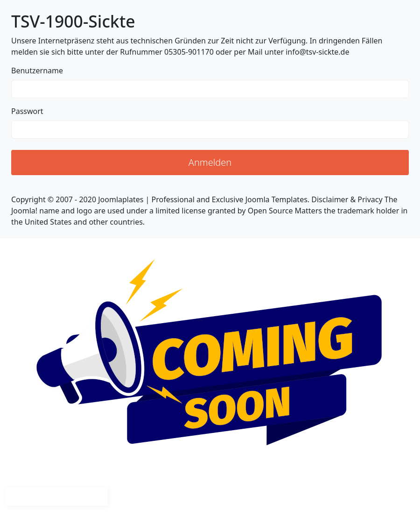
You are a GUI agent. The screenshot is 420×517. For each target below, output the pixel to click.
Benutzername (37, 71)
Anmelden (210, 162)
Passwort (27, 111)
